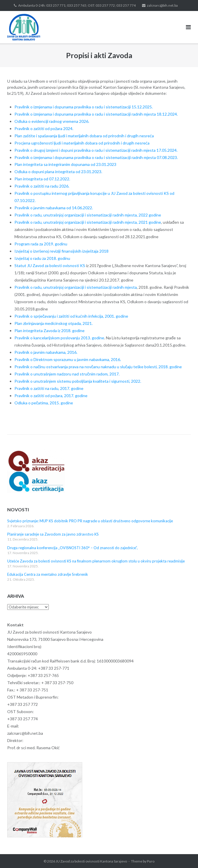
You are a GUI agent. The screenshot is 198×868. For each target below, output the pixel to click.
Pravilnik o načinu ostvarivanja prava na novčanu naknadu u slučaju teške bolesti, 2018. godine (98, 367)
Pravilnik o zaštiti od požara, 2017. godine (51, 396)
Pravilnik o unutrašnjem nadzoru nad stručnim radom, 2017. (67, 374)
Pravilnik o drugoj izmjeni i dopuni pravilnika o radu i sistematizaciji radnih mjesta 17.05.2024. (96, 150)
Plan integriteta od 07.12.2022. (42, 179)
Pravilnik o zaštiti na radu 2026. (42, 186)
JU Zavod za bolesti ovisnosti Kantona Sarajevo (91, 861)
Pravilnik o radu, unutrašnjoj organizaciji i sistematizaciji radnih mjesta (76, 287)
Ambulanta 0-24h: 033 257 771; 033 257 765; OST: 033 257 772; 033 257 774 (77, 5)
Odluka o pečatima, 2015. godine (44, 403)
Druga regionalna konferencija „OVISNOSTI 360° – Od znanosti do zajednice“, (72, 548)
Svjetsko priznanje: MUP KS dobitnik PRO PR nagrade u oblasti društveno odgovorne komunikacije (90, 521)
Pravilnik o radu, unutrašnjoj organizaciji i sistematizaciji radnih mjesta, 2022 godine (88, 215)
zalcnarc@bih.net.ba (162, 5)
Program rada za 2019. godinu (41, 244)
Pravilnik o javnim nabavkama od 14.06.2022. (54, 208)
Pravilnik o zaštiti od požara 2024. (44, 128)
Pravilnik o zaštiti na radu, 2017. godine (49, 388)
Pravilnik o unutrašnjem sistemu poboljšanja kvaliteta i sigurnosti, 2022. (78, 381)
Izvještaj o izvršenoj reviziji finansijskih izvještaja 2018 (61, 251)
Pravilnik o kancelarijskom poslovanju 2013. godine (59, 338)
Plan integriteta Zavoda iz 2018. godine (50, 331)
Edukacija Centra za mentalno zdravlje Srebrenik (48, 574)
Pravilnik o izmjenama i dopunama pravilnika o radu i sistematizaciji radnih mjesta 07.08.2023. (96, 157)
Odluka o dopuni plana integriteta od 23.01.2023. (59, 172)
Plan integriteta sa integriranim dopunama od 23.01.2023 (65, 164)
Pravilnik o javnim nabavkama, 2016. (46, 352)
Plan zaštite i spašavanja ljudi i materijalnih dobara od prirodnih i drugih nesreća (84, 136)
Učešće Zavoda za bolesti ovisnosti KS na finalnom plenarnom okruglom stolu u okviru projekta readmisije (96, 561)
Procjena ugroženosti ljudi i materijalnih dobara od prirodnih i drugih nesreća (82, 143)
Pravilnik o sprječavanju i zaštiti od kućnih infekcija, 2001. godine (71, 316)
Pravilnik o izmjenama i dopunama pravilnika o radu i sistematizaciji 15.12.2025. (84, 107)
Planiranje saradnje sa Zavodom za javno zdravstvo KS (53, 534)
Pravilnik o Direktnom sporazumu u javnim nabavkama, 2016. (68, 359)
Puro (151, 861)
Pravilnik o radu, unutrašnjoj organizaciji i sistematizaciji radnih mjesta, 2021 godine (88, 222)
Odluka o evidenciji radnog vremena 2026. (52, 121)
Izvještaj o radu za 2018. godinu (42, 258)
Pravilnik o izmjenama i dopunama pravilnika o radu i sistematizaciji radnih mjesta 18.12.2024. (96, 114)
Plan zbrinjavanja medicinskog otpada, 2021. (54, 323)
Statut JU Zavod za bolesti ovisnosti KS (50, 265)
